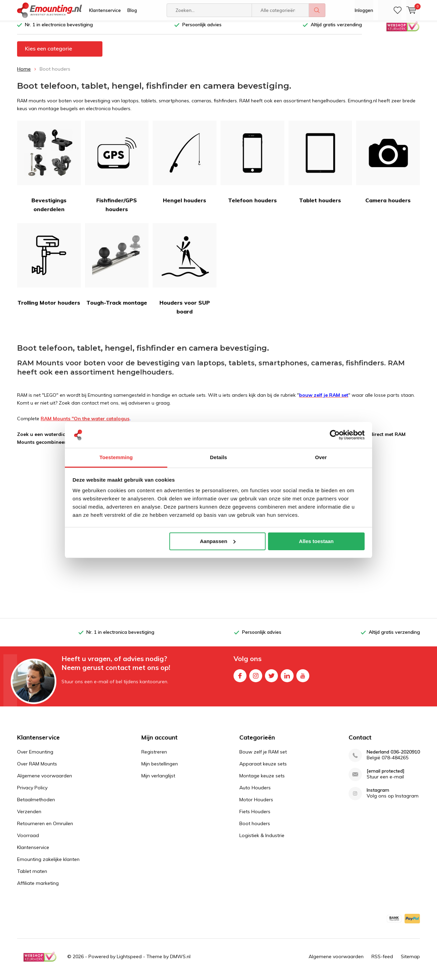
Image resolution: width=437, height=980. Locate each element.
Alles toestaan (316, 541)
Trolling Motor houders (49, 270)
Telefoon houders (252, 167)
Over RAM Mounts (37, 769)
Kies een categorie (48, 54)
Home (24, 74)
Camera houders (388, 167)
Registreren (154, 757)
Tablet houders (320, 167)
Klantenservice (105, 10)
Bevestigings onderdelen (49, 172)
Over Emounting (35, 757)
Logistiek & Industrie (262, 840)
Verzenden (29, 817)
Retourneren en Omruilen (45, 829)
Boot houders (255, 829)
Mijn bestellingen (160, 769)
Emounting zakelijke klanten (48, 864)
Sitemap (410, 962)
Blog (132, 10)
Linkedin (287, 679)
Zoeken (317, 10)
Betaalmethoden (36, 805)
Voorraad (28, 840)
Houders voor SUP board (185, 274)
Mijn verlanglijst (158, 781)
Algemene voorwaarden (45, 781)
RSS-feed (382, 962)
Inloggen (364, 10)
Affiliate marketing (38, 888)
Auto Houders (255, 793)
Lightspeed (129, 962)
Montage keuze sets (262, 781)
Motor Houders (256, 805)
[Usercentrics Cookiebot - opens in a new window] (335, 435)
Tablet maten (32, 876)
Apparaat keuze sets (263, 769)
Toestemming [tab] (116, 457)
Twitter (271, 679)
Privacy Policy (32, 793)
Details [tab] (218, 457)
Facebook (240, 679)
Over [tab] (321, 457)
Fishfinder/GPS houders (117, 172)
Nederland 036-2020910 (393, 757)
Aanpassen (218, 541)
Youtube (303, 679)
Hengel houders (185, 167)
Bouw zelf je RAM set (263, 757)
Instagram (256, 679)
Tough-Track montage (117, 270)
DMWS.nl (180, 962)
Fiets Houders (255, 817)
